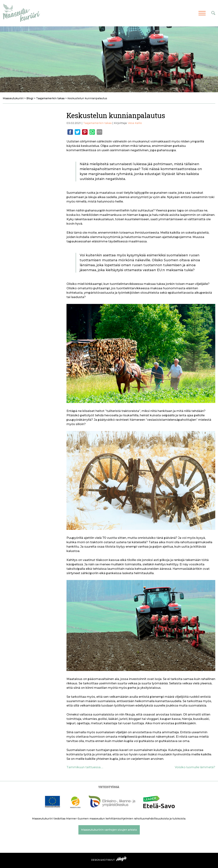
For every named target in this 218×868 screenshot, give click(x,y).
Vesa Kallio (135, 123)
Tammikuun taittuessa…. (85, 767)
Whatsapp (92, 132)
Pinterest (85, 132)
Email (99, 132)
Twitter (77, 132)
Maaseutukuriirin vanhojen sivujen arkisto (109, 830)
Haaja (122, 859)
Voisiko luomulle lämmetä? (195, 767)
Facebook (70, 132)
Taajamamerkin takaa (97, 123)
